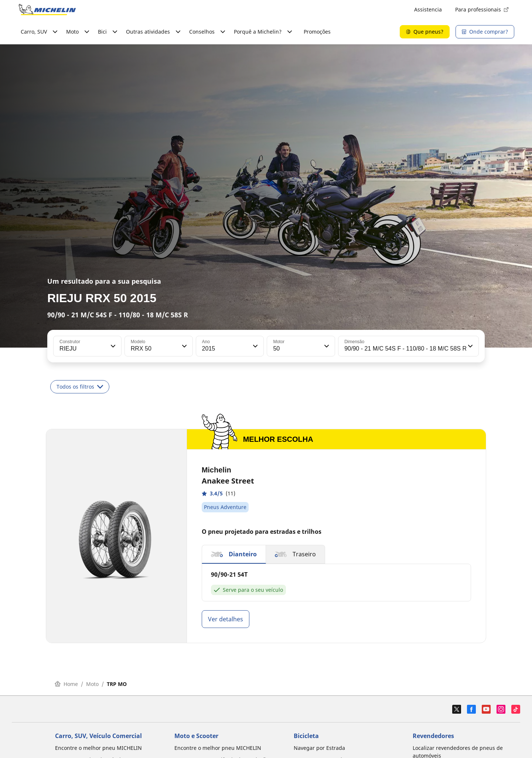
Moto (92, 684)
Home (66, 684)
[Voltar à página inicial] (47, 10)
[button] (112, 346)
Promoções (317, 32)
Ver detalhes (226, 619)
